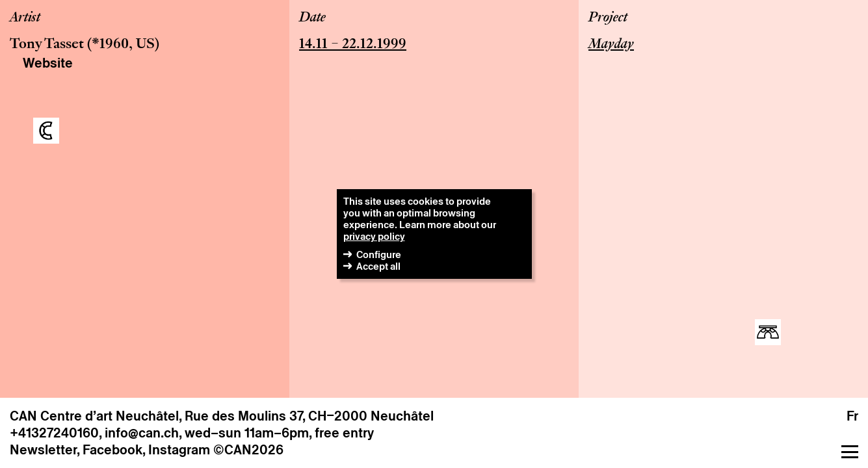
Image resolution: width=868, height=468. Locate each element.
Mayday (611, 45)
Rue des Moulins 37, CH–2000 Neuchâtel (309, 416)
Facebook (112, 450)
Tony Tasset (47, 45)
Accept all (378, 266)
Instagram (179, 450)
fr (852, 416)
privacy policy (374, 236)
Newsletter (43, 450)
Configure (379, 254)
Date (312, 18)
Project (608, 18)
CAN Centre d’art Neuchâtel (94, 416)
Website (48, 63)
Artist (25, 18)
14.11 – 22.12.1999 (353, 45)
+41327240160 (54, 433)
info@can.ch (142, 433)
